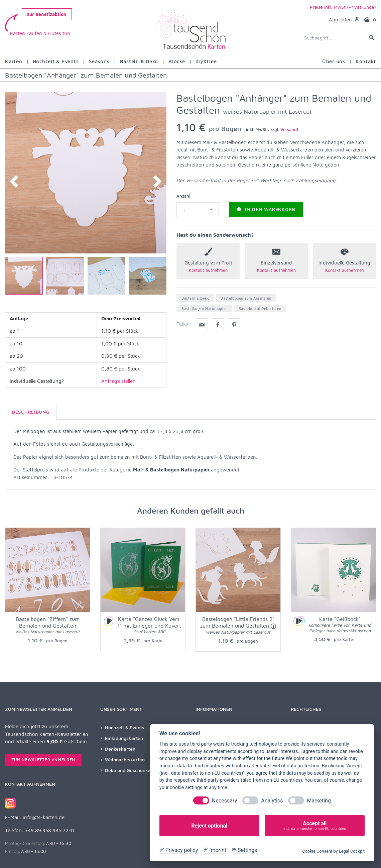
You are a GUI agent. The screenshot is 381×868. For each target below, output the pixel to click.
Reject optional (209, 826)
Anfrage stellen (118, 381)
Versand (289, 129)
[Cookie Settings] (244, 850)
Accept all (315, 826)
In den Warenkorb (266, 209)
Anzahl (183, 196)
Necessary (224, 801)
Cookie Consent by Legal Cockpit (333, 851)
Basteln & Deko (195, 298)
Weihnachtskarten (125, 759)
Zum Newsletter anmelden (43, 759)
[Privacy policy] (179, 850)
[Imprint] (215, 850)
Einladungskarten (124, 738)
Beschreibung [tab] (31, 412)
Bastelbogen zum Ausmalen (246, 298)
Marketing (319, 801)
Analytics (272, 801)
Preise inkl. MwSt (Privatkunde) (343, 7)
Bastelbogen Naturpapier (204, 308)
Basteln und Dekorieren (260, 308)
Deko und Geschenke (128, 770)
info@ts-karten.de (44, 817)
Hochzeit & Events (125, 727)
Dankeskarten (120, 749)
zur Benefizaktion (47, 14)
